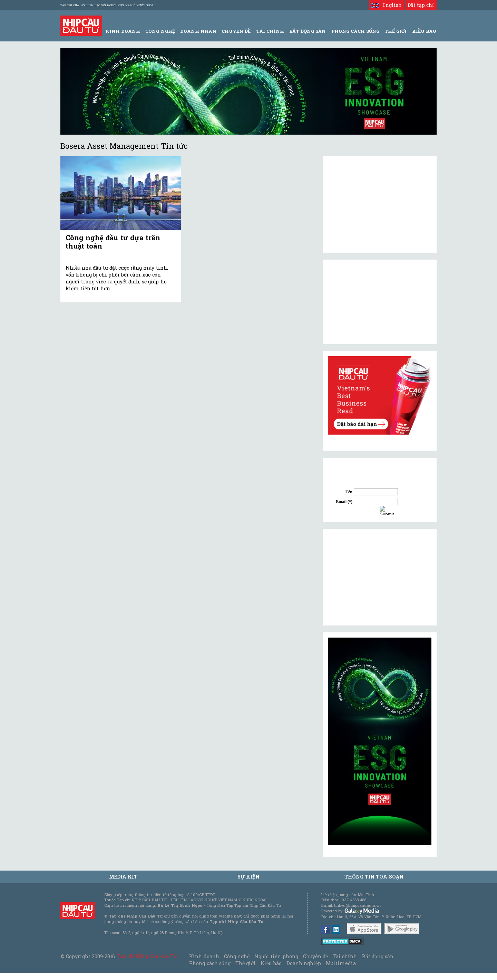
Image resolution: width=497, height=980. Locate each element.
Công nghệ (237, 956)
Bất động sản (308, 31)
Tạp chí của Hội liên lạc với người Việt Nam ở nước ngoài (108, 5)
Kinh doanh (204, 956)
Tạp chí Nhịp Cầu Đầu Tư (147, 956)
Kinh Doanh (123, 31)
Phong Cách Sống (355, 31)
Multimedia (341, 963)
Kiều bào (271, 963)
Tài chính (345, 956)
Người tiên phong (276, 956)
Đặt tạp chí (421, 5)
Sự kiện (248, 877)
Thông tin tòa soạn (374, 877)
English (386, 5)
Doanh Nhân (198, 31)
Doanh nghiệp (304, 963)
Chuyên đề (236, 31)
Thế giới (396, 31)
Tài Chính (270, 31)
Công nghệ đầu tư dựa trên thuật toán (113, 242)
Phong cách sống (210, 963)
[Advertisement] (380, 577)
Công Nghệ (160, 31)
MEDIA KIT (123, 877)
